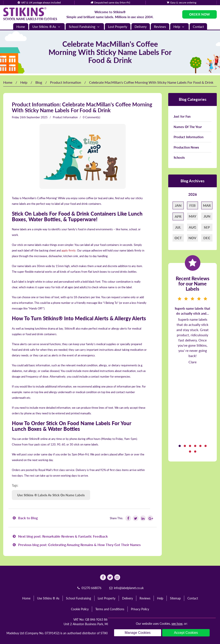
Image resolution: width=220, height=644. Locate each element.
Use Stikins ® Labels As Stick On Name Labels (51, 495)
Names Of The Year (188, 127)
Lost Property (118, 27)
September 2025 (37, 117)
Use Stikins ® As (47, 27)
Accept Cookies (186, 633)
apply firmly (69, 250)
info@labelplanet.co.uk (126, 588)
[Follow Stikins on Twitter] (135, 518)
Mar (207, 205)
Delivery (141, 27)
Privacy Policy (140, 609)
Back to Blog (25, 518)
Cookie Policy (80, 609)
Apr (178, 216)
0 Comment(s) (91, 117)
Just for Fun (182, 116)
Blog (39, 82)
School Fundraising (85, 27)
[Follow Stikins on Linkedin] (143, 518)
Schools (179, 157)
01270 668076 (89, 588)
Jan (178, 205)
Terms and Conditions (110, 609)
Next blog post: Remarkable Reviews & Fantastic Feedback (60, 536)
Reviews (160, 27)
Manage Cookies (138, 633)
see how (177, 624)
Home (21, 27)
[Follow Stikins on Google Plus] (150, 518)
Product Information (66, 82)
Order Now (200, 14)
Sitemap (175, 598)
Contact (198, 27)
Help (179, 27)
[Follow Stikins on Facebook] (128, 518)
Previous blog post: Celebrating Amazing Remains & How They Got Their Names (76, 545)
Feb (192, 205)
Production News (186, 147)
